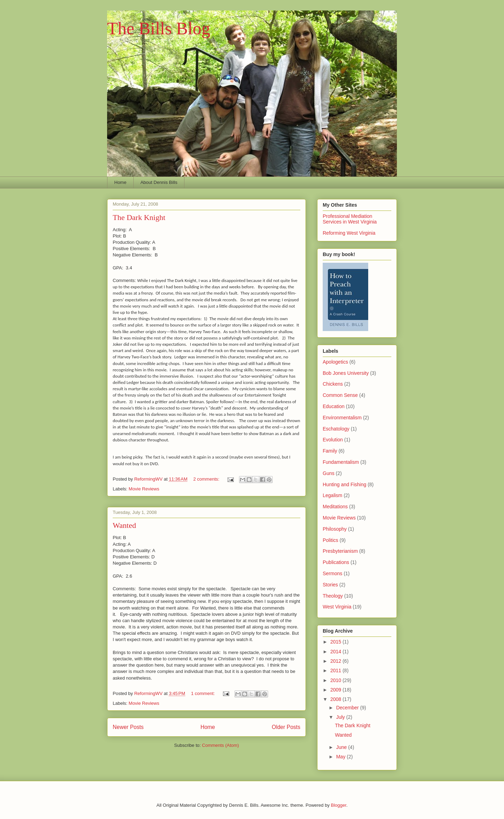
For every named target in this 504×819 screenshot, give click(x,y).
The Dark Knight (139, 217)
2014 (337, 652)
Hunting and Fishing (345, 484)
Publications (336, 562)
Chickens (333, 384)
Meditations (335, 507)
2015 (337, 642)
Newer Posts (128, 727)
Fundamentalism (341, 462)
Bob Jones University (346, 373)
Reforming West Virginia (349, 233)
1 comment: (204, 693)
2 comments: (207, 479)
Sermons (332, 573)
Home (121, 182)
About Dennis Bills (159, 182)
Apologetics (335, 362)
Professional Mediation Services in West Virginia (350, 219)
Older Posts (286, 727)
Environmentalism (342, 418)
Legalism (332, 495)
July (341, 717)
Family (330, 451)
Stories (330, 585)
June (342, 747)
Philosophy (335, 529)
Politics (330, 540)
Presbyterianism (340, 551)
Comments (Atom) (220, 745)
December (348, 708)
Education (334, 406)
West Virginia (337, 607)
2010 (337, 680)
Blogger (338, 805)
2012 (337, 661)
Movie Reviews (144, 489)
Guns (328, 473)
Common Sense (340, 395)
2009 (337, 690)
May (341, 757)
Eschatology (336, 429)
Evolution (333, 440)
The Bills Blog (159, 28)
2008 (337, 699)
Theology (333, 596)
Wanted (124, 525)
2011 (337, 670)
